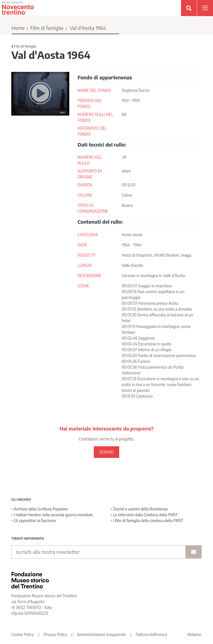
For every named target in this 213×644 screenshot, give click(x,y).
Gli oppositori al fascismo (34, 521)
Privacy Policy (55, 634)
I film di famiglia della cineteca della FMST (147, 521)
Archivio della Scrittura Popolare (40, 509)
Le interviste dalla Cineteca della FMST (144, 515)
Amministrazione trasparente (102, 634)
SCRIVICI (106, 452)
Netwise (194, 634)
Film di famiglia (47, 28)
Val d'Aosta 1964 (88, 28)
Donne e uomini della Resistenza (139, 509)
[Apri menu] (205, 8)
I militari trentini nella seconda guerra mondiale (52, 515)
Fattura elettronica (151, 634)
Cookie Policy (23, 634)
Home (18, 28)
